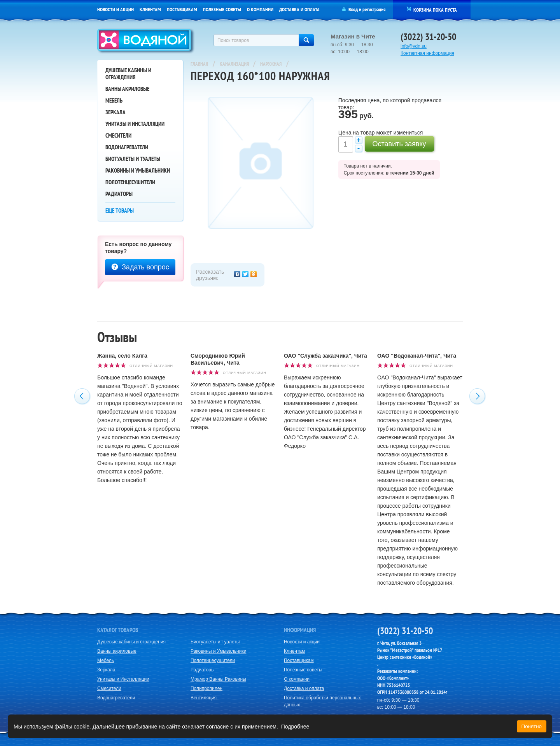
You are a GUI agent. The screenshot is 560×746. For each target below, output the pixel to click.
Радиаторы (119, 194)
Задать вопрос (140, 267)
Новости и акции (115, 10)
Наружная (271, 64)
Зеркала (115, 112)
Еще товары (120, 211)
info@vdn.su (414, 46)
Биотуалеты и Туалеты (133, 159)
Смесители (118, 135)
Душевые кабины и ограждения (128, 74)
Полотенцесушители (130, 182)
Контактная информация (427, 53)
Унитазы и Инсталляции (135, 124)
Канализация (235, 64)
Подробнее (295, 727)
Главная (199, 64)
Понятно (532, 726)
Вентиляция (204, 698)
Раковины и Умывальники (138, 170)
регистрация (374, 10)
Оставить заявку (399, 144)
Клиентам (150, 10)
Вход (353, 10)
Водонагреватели (127, 147)
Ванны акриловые (127, 89)
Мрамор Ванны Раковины (218, 679)
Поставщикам (182, 10)
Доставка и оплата (299, 10)
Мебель (114, 100)
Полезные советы (222, 10)
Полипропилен (206, 688)
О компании (260, 10)
